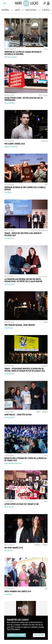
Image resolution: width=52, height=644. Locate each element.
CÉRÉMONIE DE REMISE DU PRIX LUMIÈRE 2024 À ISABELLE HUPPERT (25, 189)
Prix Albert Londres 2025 (15, 144)
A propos (46, 10)
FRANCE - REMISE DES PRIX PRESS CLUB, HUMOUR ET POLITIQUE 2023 (23, 234)
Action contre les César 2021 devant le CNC (22, 504)
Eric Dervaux (9, 551)
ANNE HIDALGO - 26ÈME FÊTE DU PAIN (18, 415)
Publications (31, 10)
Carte (17, 10)
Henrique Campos (10, 57)
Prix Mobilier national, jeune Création (20, 325)
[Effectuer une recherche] (45, 3)
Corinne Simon (9, 284)
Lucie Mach (8, 594)
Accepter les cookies (16, 635)
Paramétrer (39, 635)
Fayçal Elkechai (10, 103)
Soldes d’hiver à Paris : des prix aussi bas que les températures (24, 99)
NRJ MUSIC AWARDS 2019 (14, 548)
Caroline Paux (9, 238)
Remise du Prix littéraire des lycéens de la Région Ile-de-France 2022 (26, 459)
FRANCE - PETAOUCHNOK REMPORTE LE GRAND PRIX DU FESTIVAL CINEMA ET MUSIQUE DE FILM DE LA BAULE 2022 (25, 370)
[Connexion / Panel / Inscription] (48, 3)
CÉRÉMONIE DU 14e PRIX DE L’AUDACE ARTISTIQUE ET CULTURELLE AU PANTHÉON (23, 53)
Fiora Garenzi (9, 507)
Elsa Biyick (8, 192)
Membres (5, 10)
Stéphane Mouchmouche (13, 463)
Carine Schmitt (10, 417)
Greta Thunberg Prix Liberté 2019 (18, 591)
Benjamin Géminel (11, 147)
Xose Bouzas (9, 328)
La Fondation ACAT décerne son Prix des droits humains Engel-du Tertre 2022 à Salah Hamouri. (24, 280)
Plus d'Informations (13, 629)
